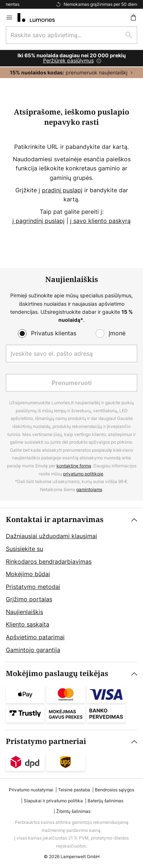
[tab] (71, 585)
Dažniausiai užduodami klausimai (51, 536)
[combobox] (71, 35)
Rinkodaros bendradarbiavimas (49, 562)
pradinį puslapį (62, 190)
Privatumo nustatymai (31, 790)
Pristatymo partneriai (46, 742)
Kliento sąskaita (28, 624)
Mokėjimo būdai (28, 574)
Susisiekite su (24, 549)
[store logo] (40, 18)
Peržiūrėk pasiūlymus (68, 60)
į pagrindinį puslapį (38, 221)
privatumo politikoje (83, 474)
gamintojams (89, 489)
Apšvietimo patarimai (35, 637)
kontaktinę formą (74, 466)
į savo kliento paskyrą (100, 221)
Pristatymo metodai (33, 587)
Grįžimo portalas (29, 599)
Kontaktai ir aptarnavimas (55, 520)
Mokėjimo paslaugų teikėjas (57, 674)
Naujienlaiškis (24, 612)
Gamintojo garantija (33, 650)
